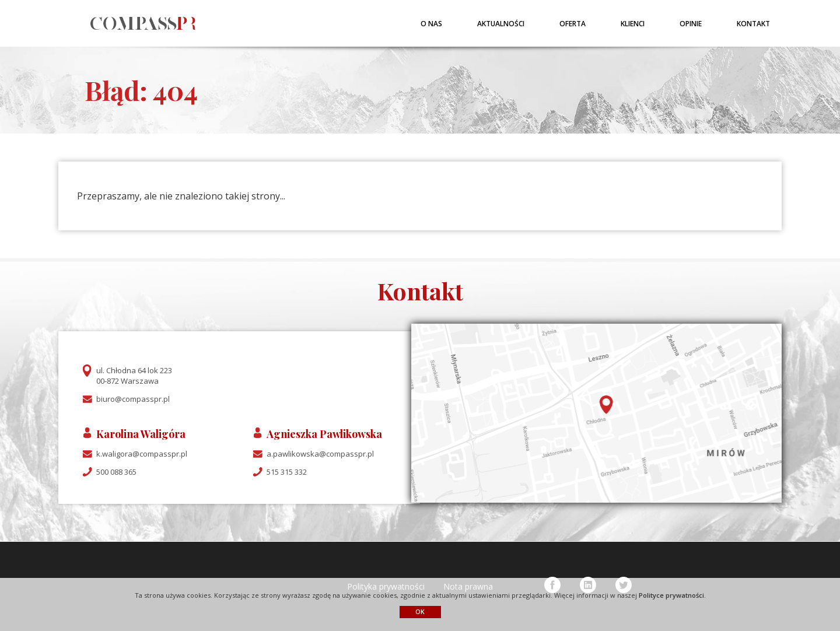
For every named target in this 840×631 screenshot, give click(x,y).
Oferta (573, 24)
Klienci (633, 24)
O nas (431, 24)
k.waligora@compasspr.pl (142, 454)
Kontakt (753, 24)
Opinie (691, 24)
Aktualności (501, 24)
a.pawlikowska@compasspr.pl (320, 454)
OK (420, 611)
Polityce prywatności (671, 595)
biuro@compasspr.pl (133, 399)
